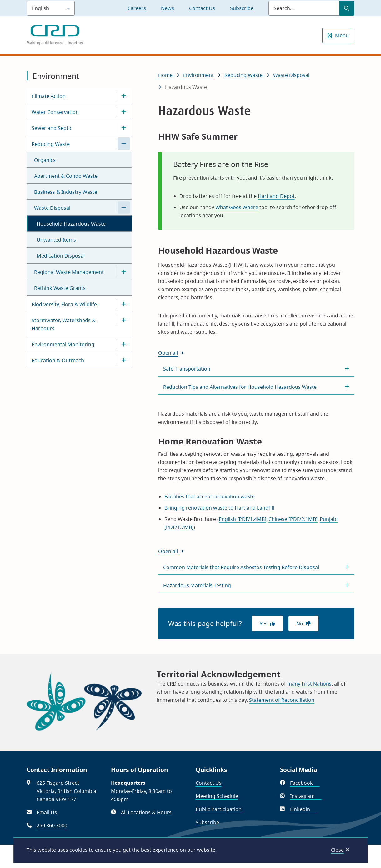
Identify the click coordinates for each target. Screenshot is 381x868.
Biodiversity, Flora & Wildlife (64, 304)
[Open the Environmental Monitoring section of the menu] (124, 344)
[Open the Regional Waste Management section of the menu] (124, 272)
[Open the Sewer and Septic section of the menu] (124, 128)
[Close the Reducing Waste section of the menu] (124, 144)
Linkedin (303, 809)
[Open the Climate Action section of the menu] (124, 96)
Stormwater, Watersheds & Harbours (64, 324)
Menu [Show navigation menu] (342, 35)
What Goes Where (237, 207)
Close (337, 850)
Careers (137, 8)
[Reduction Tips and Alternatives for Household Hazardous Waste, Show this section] (256, 387)
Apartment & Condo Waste (66, 176)
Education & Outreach (58, 360)
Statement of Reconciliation (282, 700)
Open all (168, 353)
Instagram (306, 796)
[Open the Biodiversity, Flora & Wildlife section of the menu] (124, 304)
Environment (198, 75)
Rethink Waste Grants (60, 288)
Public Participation (219, 809)
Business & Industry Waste (66, 192)
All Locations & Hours (146, 812)
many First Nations (309, 684)
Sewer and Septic (52, 128)
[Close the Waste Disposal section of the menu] (124, 208)
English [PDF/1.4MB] (243, 519)
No (300, 624)
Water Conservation (55, 112)
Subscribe (242, 8)
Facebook (305, 783)
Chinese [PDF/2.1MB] (293, 519)
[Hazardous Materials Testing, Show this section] (256, 585)
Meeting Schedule (217, 796)
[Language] (51, 8)
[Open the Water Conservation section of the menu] (124, 112)
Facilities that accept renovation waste (210, 496)
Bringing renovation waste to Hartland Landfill (219, 508)
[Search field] (304, 8)
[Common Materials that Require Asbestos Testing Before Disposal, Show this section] (256, 567)
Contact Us (202, 8)
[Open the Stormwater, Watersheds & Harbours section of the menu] (124, 320)
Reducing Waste (51, 144)
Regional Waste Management (69, 272)
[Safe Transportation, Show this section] (256, 369)
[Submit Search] (347, 8)
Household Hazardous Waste (71, 224)
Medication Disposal (61, 256)
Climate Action (49, 96)
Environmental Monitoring (63, 344)
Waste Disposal (52, 208)
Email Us (47, 812)
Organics (45, 160)
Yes (264, 624)
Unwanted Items (56, 240)
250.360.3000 (52, 825)
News (168, 8)
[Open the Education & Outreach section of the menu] (124, 360)
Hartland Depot (276, 196)
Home (165, 75)
